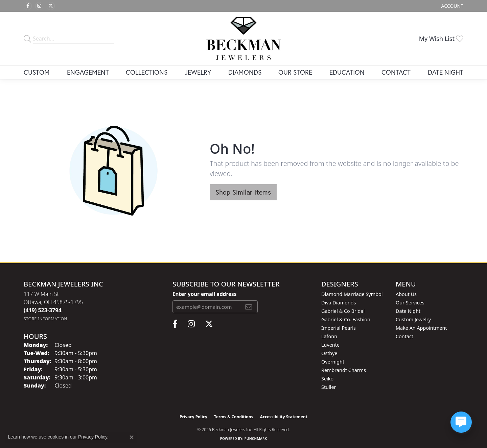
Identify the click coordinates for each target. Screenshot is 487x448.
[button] (452, 6)
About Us (406, 294)
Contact (396, 72)
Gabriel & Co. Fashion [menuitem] (346, 319)
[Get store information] (45, 319)
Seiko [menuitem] (327, 379)
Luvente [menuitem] (330, 345)
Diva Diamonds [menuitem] (339, 303)
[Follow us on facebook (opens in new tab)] (28, 6)
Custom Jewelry (413, 319)
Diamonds (245, 72)
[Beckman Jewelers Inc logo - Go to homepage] (243, 39)
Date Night (446, 72)
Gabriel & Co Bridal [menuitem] (343, 311)
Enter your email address (204, 294)
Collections (147, 72)
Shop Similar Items (243, 192)
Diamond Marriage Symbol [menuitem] (352, 294)
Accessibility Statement (284, 417)
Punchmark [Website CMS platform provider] (256, 439)
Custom (37, 72)
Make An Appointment (421, 328)
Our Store (295, 72)
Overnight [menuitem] (333, 362)
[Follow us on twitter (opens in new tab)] (51, 6)
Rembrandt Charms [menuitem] (344, 370)
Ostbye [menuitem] (329, 353)
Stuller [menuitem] (329, 387)
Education (347, 72)
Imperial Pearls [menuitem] (339, 328)
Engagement (88, 72)
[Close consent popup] (132, 437)
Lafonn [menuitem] (329, 336)
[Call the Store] (43, 310)
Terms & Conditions (234, 417)
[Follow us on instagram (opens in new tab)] (39, 6)
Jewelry (198, 72)
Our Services (410, 303)
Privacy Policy (193, 417)
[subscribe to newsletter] (249, 307)
